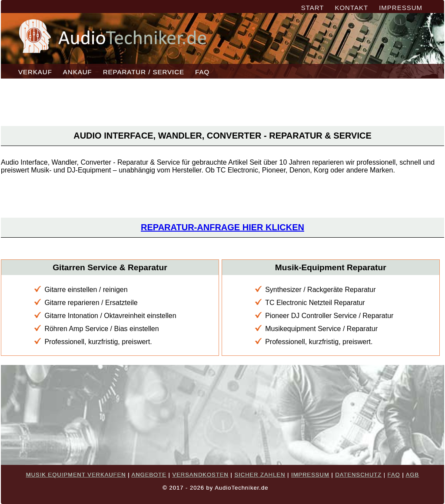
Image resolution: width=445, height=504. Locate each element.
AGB (412, 475)
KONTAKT (351, 8)
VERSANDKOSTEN (200, 475)
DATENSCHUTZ (358, 475)
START (313, 8)
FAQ (202, 72)
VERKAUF (35, 72)
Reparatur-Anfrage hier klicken (222, 227)
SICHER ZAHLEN (260, 475)
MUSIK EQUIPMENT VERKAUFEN (76, 475)
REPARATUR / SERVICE (144, 72)
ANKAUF (78, 72)
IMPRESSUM (401, 8)
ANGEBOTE (149, 475)
